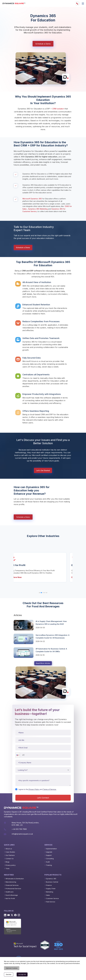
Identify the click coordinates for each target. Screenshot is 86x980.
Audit (48, 862)
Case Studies (10, 852)
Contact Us (10, 859)
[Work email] (43, 748)
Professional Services (13, 889)
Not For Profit (10, 898)
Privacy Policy (34, 789)
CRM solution (58, 109)
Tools (8, 869)
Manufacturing (11, 882)
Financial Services (12, 885)
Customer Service (52, 898)
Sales (48, 895)
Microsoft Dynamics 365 (32, 199)
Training (49, 865)
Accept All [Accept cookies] (22, 974)
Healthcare (10, 892)
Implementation (51, 849)
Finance (49, 885)
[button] (18, 755)
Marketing (50, 892)
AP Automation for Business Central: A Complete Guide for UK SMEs (51, 650)
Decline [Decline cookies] (9, 974)
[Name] (43, 733)
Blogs (8, 862)
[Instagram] (19, 915)
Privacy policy (11, 865)
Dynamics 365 (51, 879)
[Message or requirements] (43, 780)
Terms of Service (50, 789)
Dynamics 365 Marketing (38, 209)
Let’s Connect (43, 798)
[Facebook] (15, 915)
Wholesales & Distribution (15, 879)
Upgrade (49, 852)
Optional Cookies (12, 968)
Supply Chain (51, 889)
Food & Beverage (12, 895)
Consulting (50, 859)
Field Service (51, 902)
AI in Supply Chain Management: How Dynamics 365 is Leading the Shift (51, 623)
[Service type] (43, 770)
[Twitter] (12, 915)
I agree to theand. (37, 789)
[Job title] (43, 740)
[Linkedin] (5, 915)
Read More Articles (43, 663)
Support (49, 855)
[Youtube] (9, 915)
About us (9, 849)
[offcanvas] (83, 4)
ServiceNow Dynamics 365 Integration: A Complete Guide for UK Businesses (53, 636)
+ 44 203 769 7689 (19, 829)
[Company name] (43, 763)
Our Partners (10, 855)
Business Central (52, 882)
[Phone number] (43, 755)
